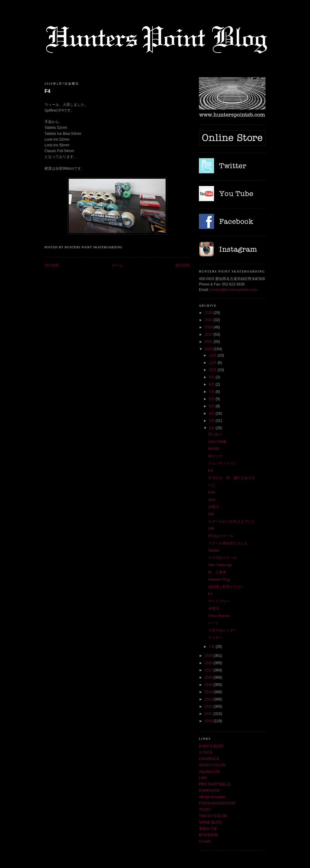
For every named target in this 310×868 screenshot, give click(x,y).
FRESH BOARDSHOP (217, 803)
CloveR (205, 841)
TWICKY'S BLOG (213, 816)
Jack (212, 500)
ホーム (117, 265)
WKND (214, 449)
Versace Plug (219, 579)
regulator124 (209, 772)
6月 (212, 399)
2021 (209, 342)
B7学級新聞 (208, 835)
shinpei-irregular (212, 797)
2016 (209, 677)
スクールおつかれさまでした (232, 521)
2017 (209, 670)
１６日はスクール (223, 558)
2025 (209, 313)
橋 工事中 (217, 572)
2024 (209, 320)
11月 (213, 363)
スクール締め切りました (228, 543)
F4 (48, 91)
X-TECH (206, 752)
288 (211, 514)
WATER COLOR (212, 765)
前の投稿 (183, 265)
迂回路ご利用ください (226, 587)
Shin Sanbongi (220, 565)
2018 (209, 663)
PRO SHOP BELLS (215, 784)
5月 (212, 406)
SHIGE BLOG (210, 822)
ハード (213, 623)
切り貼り (215, 434)
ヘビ (212, 485)
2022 (209, 334)
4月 (212, 413)
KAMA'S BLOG (211, 746)
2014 (209, 692)
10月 (213, 370)
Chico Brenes (219, 616)
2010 (209, 721)
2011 (209, 714)
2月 (212, 428)
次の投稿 (52, 265)
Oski (212, 492)
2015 (209, 685)
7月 (212, 392)
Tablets (214, 550)
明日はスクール (221, 536)
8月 (212, 384)
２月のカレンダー (223, 630)
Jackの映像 (217, 442)
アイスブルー (219, 601)
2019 (209, 656)
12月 (213, 355)
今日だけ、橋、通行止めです (232, 478)
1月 (212, 647)
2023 (209, 327)
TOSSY (205, 810)
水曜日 (213, 507)
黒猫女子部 (208, 829)
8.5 (211, 471)
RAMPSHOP (209, 791)
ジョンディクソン (223, 463)
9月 (212, 377)
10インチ (215, 456)
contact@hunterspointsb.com (234, 290)
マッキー (215, 638)
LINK (203, 778)
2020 (209, 349)
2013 (209, 699)
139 (211, 529)
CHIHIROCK (209, 759)
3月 (212, 421)
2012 (209, 706)
